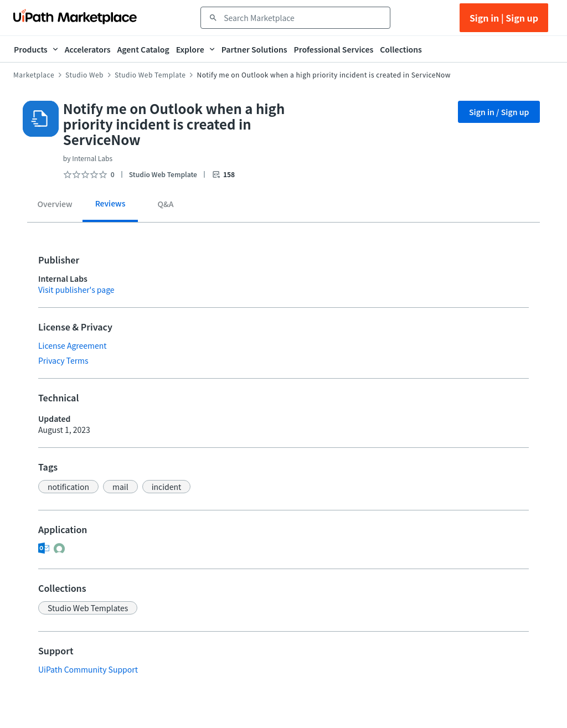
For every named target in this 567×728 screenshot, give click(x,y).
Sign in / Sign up (499, 112)
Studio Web (84, 75)
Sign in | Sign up (504, 18)
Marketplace (34, 75)
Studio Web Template (150, 75)
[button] (68, 487)
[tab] (55, 206)
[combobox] (303, 18)
